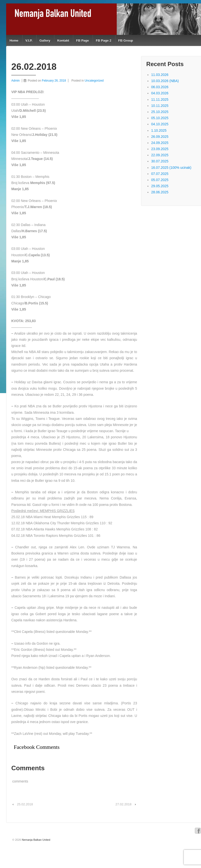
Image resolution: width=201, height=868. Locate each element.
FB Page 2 (104, 40)
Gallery (45, 40)
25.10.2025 (160, 112)
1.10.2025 (159, 130)
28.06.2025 (160, 192)
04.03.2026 (160, 93)
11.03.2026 (160, 75)
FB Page (83, 40)
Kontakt (63, 40)
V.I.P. (29, 40)
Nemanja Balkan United (36, 840)
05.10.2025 (160, 118)
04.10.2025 (160, 124)
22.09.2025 (160, 155)
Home (14, 40)
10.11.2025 (160, 106)
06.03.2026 (160, 87)
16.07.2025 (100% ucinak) (171, 168)
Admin (15, 81)
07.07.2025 (160, 174)
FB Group (126, 40)
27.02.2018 (123, 804)
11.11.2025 (160, 100)
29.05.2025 (160, 186)
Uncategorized (94, 81)
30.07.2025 (160, 161)
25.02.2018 (25, 804)
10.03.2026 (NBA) (165, 81)
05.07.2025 (160, 180)
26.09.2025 (160, 137)
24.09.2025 (160, 143)
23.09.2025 (160, 149)
